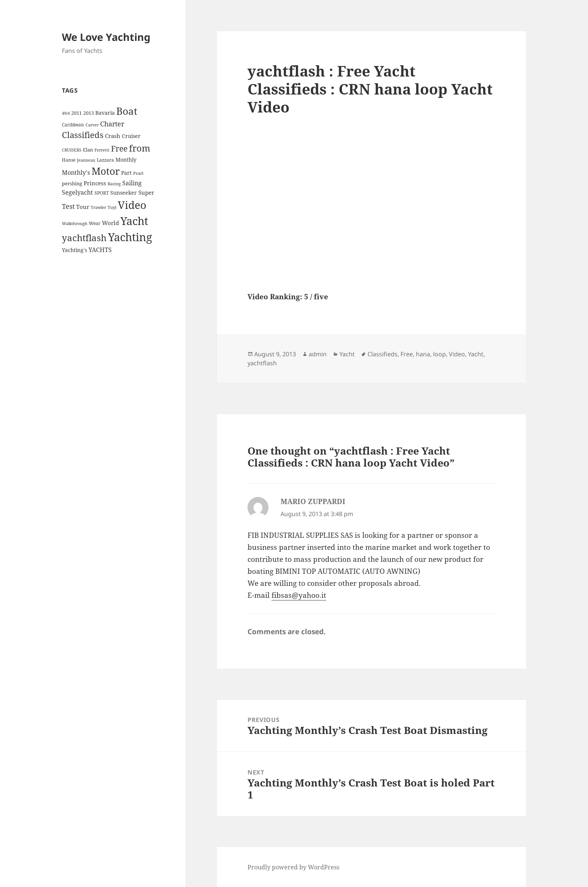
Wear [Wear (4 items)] (95, 223)
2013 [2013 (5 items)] (88, 113)
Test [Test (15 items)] (68, 206)
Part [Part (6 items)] (126, 173)
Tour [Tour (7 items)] (83, 207)
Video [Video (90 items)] (132, 205)
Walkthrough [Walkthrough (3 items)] (75, 224)
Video (457, 354)
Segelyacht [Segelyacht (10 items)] (77, 192)
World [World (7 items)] (110, 223)
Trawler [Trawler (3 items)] (98, 207)
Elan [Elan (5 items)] (88, 150)
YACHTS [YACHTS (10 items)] (100, 250)
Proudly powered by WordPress (293, 867)
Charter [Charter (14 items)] (112, 124)
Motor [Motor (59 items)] (106, 171)
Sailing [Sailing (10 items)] (132, 183)
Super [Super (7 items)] (146, 192)
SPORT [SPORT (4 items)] (102, 193)
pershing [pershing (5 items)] (72, 183)
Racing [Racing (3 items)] (114, 184)
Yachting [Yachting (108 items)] (130, 237)
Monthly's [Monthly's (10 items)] (76, 173)
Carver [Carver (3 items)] (92, 125)
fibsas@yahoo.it (299, 595)
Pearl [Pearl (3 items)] (138, 173)
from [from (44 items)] (140, 148)
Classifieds (382, 354)
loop (439, 354)
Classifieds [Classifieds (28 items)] (83, 135)
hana (423, 354)
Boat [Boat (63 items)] (127, 111)
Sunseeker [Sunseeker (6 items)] (124, 193)
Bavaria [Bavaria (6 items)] (105, 113)
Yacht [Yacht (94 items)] (134, 221)
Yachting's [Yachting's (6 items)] (74, 250)
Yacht (347, 354)
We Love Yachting (106, 37)
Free (407, 354)
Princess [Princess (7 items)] (95, 183)
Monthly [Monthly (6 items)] (126, 160)
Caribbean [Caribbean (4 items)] (73, 125)
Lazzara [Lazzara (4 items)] (105, 160)
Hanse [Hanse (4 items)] (69, 160)
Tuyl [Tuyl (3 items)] (112, 207)
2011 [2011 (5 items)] (76, 113)
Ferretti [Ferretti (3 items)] (102, 150)
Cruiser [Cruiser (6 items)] (131, 136)
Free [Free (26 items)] (119, 148)
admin (318, 354)
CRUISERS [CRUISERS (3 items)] (72, 150)
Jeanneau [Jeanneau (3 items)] (86, 160)
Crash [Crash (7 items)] (113, 136)
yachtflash (262, 363)
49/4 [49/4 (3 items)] (66, 113)
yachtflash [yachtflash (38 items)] (84, 238)
